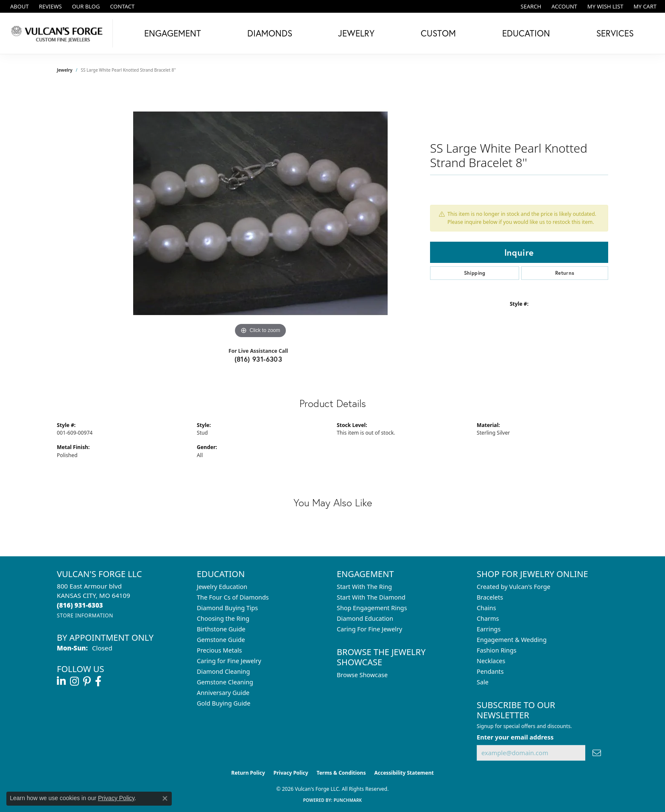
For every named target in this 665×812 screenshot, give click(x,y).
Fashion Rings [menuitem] (497, 650)
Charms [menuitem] (488, 618)
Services (615, 33)
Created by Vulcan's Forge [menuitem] (514, 587)
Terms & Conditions (341, 773)
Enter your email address (515, 737)
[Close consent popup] (165, 798)
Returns (565, 273)
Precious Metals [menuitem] (219, 650)
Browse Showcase (362, 675)
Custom (438, 33)
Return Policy (248, 773)
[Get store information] (85, 615)
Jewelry (356, 33)
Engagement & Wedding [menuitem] (512, 640)
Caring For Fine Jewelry (369, 629)
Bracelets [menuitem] (490, 597)
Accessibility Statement (404, 773)
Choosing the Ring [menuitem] (223, 618)
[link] (19, 6)
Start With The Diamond (371, 597)
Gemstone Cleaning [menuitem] (225, 682)
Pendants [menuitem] (490, 671)
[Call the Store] (80, 605)
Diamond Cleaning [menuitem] (223, 671)
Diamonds (270, 33)
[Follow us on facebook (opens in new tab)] (98, 681)
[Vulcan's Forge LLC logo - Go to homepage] (59, 33)
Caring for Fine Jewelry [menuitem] (229, 661)
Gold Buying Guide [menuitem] (224, 703)
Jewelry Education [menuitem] (222, 587)
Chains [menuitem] (486, 608)
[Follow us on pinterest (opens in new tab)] (87, 681)
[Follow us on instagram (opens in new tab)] (74, 681)
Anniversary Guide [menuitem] (223, 693)
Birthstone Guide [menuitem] (221, 629)
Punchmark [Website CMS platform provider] (348, 800)
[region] (260, 213)
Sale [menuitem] (483, 682)
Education (526, 33)
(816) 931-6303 (258, 359)
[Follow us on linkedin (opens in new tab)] (61, 681)
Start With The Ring (364, 587)
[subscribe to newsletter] (597, 753)
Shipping (475, 273)
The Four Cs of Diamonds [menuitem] (233, 597)
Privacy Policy (291, 773)
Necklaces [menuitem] (491, 661)
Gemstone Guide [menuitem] (221, 640)
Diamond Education (365, 618)
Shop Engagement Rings (372, 608)
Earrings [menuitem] (489, 629)
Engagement (173, 33)
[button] (530, 6)
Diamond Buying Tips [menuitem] (227, 608)
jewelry (65, 70)
